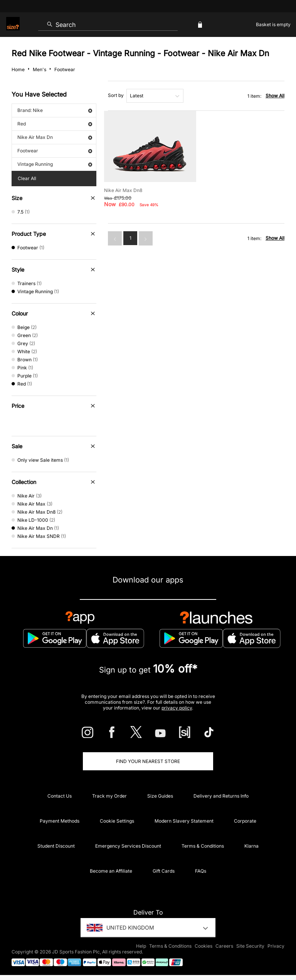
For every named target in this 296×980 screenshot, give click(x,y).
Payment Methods (60, 821)
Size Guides (160, 796)
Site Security (250, 946)
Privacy (276, 946)
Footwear (55, 151)
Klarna (251, 846)
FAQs (201, 871)
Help (141, 946)
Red (55, 124)
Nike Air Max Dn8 (123, 190)
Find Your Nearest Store (148, 761)
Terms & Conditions (203, 846)
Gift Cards (164, 871)
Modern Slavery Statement (184, 821)
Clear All (27, 178)
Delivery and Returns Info (221, 796)
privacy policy (177, 708)
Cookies (203, 946)
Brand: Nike (55, 110)
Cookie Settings (117, 821)
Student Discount (56, 846)
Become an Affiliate (111, 871)
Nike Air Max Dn (55, 137)
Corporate (245, 821)
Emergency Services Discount (128, 846)
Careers (224, 946)
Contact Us (60, 796)
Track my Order (109, 796)
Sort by (116, 95)
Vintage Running (55, 164)
